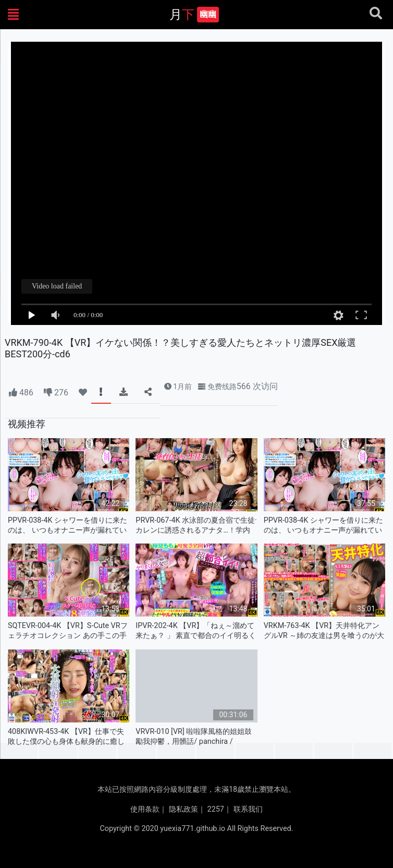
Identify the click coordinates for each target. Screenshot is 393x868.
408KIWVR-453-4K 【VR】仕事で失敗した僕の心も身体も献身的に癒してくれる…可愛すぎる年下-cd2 (66, 737)
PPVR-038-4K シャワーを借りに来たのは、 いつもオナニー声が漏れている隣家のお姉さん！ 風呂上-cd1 (67, 526)
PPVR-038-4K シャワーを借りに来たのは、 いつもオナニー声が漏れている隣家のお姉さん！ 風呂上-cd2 (323, 526)
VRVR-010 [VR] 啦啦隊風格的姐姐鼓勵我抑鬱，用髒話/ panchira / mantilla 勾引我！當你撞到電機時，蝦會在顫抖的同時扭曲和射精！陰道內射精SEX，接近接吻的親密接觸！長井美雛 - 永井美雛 (194, 737)
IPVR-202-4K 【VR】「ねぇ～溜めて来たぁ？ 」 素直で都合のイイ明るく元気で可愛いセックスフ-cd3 (196, 631)
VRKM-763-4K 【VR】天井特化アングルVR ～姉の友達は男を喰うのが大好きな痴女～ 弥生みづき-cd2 (324, 631)
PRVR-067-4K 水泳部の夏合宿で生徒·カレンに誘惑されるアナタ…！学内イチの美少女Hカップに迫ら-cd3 (196, 526)
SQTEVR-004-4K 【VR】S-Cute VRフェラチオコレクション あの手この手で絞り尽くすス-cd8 (68, 631)
